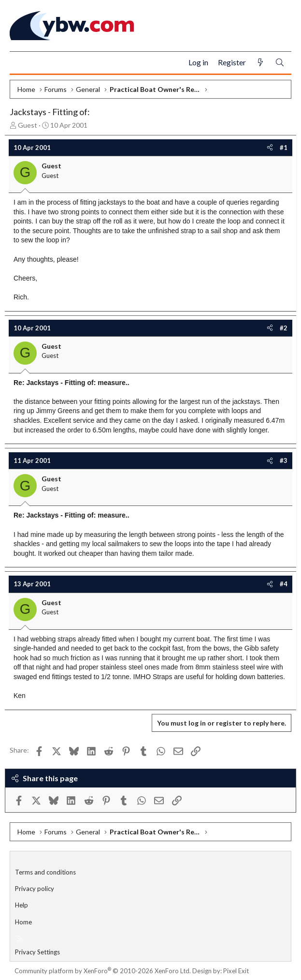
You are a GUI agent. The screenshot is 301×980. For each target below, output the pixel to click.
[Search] (280, 63)
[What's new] (260, 63)
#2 (284, 328)
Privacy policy (35, 889)
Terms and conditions (45, 872)
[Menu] (21, 63)
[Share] (270, 148)
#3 (284, 460)
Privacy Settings (37, 952)
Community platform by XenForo (103, 971)
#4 (284, 584)
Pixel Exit (236, 971)
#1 (284, 148)
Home (23, 922)
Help (21, 905)
